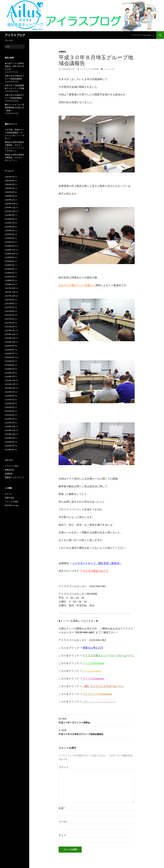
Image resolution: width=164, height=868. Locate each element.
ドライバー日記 (12, 466)
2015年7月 (10, 400)
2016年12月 (10, 334)
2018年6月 (10, 269)
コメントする (109, 69)
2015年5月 (10, 407)
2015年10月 (10, 388)
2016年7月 (10, 353)
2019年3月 (10, 234)
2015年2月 (10, 419)
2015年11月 (10, 384)
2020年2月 (10, 196)
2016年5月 (10, 361)
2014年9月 (10, 438)
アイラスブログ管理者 (89, 69)
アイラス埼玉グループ (95, 571)
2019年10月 (10, 211)
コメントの (11, 501)
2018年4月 (10, 277)
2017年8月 (10, 304)
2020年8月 (10, 181)
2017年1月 (10, 330)
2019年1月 (10, 242)
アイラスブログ (15, 35)
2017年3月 (10, 323)
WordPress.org (11, 505)
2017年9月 (10, 300)
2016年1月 (10, 377)
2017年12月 (10, 288)
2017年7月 (10, 307)
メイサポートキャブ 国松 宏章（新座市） (97, 563)
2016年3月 (10, 369)
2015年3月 (10, 415)
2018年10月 (10, 254)
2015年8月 (10, 396)
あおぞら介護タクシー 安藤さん (77, 285)
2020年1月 (10, 200)
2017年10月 (10, 296)
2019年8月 (10, 219)
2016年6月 (10, 357)
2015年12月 (10, 380)
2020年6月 (10, 184)
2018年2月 (10, 280)
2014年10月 (10, 434)
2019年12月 (10, 204)
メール (63, 821)
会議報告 (62, 52)
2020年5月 (10, 188)
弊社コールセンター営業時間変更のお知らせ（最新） (14, 108)
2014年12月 (10, 426)
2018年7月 (10, 265)
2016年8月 (10, 350)
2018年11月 (10, 250)
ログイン (9, 494)
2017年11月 (10, 292)
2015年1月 (10, 423)
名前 (62, 808)
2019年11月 (10, 207)
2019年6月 (10, 227)
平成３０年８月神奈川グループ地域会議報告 (97, 732)
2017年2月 (10, 327)
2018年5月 (10, 273)
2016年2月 (10, 373)
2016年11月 (10, 338)
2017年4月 (10, 319)
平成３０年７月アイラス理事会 (97, 720)
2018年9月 (10, 257)
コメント (64, 767)
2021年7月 (10, 177)
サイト (62, 835)
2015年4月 (10, 411)
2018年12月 (10, 246)
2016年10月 (10, 342)
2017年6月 (10, 311)
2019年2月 (10, 238)
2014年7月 (10, 446)
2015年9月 (10, 392)
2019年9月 (10, 215)
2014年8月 (10, 442)
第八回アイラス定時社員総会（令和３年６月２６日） (14, 66)
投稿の (9, 498)
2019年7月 (10, 223)
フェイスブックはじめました (143, 35)
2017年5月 (10, 315)
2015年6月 (10, 403)
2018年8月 (10, 261)
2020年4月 (10, 192)
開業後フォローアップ (14, 477)
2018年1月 (10, 284)
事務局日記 (10, 470)
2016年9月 (10, 346)
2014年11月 (10, 430)
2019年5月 (10, 230)
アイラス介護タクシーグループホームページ (108, 655)
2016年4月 (10, 365)
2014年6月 (10, 450)
